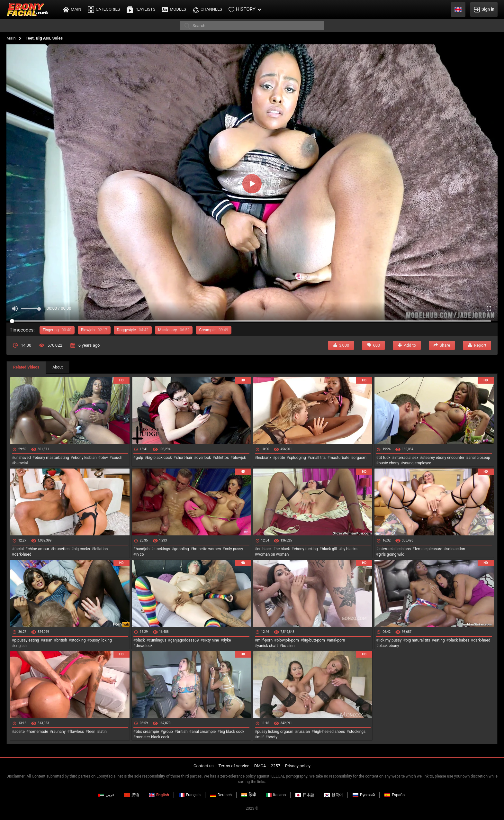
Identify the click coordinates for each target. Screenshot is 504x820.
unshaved (22, 458)
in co (140, 554)
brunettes (61, 549)
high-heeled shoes (329, 732)
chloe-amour (38, 549)
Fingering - (57, 330)
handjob (143, 549)
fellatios (101, 549)
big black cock (232, 732)
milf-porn (265, 640)
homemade (38, 732)
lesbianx (264, 458)
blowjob (239, 458)
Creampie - (213, 330)
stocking (78, 640)
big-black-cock (160, 458)
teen (91, 732)
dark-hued (23, 554)
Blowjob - (94, 330)
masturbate (340, 458)
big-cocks (82, 549)
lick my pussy (390, 640)
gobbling (182, 549)
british (62, 640)
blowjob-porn (288, 640)
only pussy (234, 549)
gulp (139, 458)
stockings (162, 549)
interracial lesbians (395, 549)
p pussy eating (27, 640)
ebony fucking (306, 549)
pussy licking (101, 640)
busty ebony (389, 463)
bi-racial (21, 463)
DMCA (260, 766)
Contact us (204, 766)
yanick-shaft (268, 646)
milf (261, 737)
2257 (276, 766)
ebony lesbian (85, 458)
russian (304, 732)
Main (11, 38)
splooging (297, 458)
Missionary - (174, 330)
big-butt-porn (314, 640)
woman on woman (273, 554)
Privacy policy (298, 766)
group (168, 732)
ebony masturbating (52, 458)
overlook (204, 458)
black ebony (389, 646)
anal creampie (204, 732)
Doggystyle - (133, 330)
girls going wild (392, 554)
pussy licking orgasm (275, 732)
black (140, 640)
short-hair (184, 458)
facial (19, 549)
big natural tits (418, 640)
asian (48, 640)
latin (103, 732)
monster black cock (153, 737)
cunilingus (157, 640)
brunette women (207, 549)
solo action (456, 549)
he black (283, 549)
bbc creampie (147, 732)
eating (440, 640)
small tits (318, 458)
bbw (104, 458)
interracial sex (406, 458)
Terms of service (234, 766)
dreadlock (144, 646)
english (20, 646)
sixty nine (211, 640)
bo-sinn (288, 646)
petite (280, 458)
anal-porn (337, 640)
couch (117, 458)
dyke (227, 640)
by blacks (349, 549)
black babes (459, 640)
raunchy (59, 732)
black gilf (329, 549)
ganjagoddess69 (185, 640)
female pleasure (428, 549)
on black (264, 549)
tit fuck (385, 458)
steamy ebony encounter (443, 458)
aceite (19, 732)
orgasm (360, 458)
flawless (77, 732)
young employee (417, 463)
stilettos (222, 458)
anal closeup (479, 458)
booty (273, 737)
